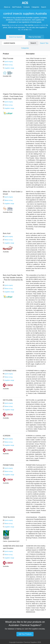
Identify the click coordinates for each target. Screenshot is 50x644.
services (21, 25)
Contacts (27, 7)
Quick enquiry (8, 62)
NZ (19, 30)
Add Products (17, 7)
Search (44, 7)
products (13, 25)
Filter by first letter (35, 37)
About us (7, 7)
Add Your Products (25, 634)
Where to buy (8, 65)
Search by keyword (16, 37)
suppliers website (40, 25)
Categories (35, 7)
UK (22, 30)
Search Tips (44, 43)
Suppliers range (9, 68)
